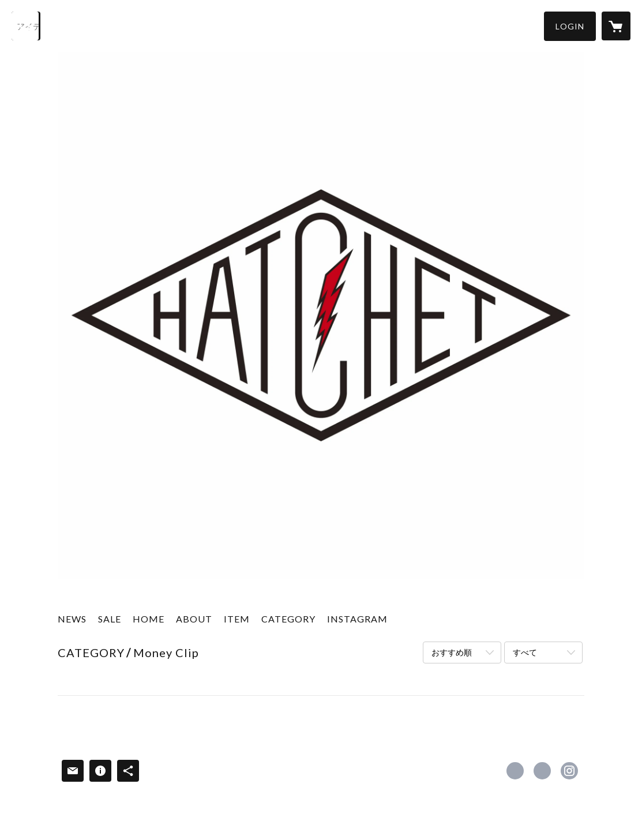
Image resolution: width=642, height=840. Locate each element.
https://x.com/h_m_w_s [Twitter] (542, 771)
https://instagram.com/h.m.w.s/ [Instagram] (569, 771)
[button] (570, 26)
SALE (110, 619)
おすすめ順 (452, 652)
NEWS (72, 619)
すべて (525, 652)
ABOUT (194, 619)
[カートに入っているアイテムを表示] (616, 26)
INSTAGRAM (357, 619)
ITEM (237, 619)
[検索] (26, 26)
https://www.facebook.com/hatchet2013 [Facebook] (515, 771)
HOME (149, 619)
